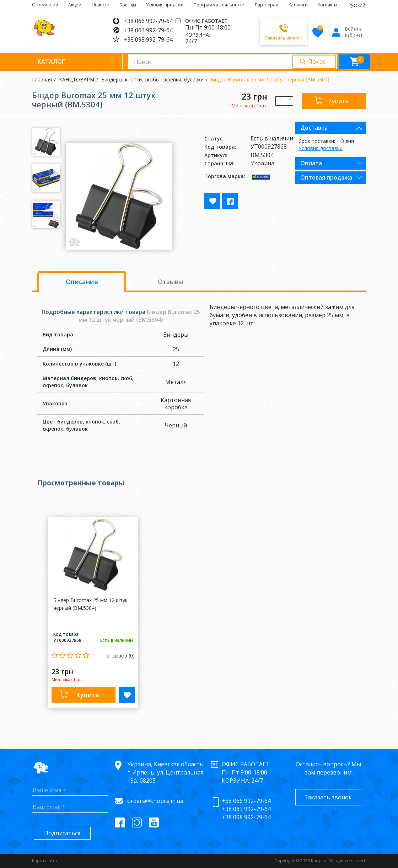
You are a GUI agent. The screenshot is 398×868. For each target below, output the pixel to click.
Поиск (317, 62)
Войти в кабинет (347, 32)
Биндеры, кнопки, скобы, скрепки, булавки (152, 79)
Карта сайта (44, 861)
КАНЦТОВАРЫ (77, 79)
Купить (338, 101)
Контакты (327, 5)
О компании (45, 5)
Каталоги (298, 5)
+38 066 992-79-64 (148, 21)
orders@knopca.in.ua (155, 801)
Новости (101, 5)
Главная (42, 79)
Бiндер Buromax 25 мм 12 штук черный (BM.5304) (270, 79)
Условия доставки (321, 148)
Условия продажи (165, 5)
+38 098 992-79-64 (148, 39)
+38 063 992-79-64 (148, 30)
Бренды (128, 5)
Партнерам (267, 5)
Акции (75, 5)
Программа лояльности (219, 5)
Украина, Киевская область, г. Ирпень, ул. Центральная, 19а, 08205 (166, 772)
